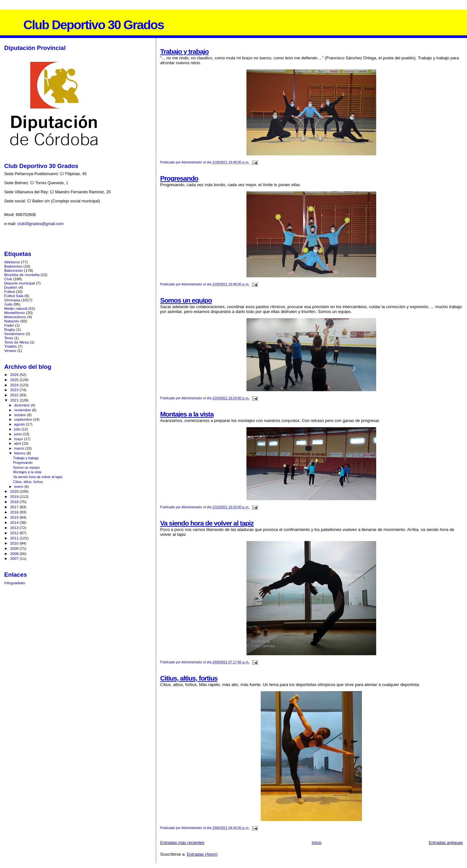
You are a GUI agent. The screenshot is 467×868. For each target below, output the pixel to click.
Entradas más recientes (182, 843)
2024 (15, 385)
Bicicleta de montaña (22, 275)
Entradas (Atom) (202, 854)
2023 (15, 390)
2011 (15, 538)
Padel (9, 325)
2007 (15, 558)
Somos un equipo (186, 300)
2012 (15, 533)
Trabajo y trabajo (184, 51)
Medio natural (16, 308)
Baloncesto (14, 270)
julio (18, 429)
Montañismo (15, 313)
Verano (10, 350)
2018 (15, 502)
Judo (8, 304)
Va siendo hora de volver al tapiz (207, 523)
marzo (20, 448)
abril (18, 443)
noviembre (23, 410)
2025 (15, 380)
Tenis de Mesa (17, 342)
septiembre (24, 419)
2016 (15, 512)
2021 (15, 400)
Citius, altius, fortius (189, 678)
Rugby (10, 329)
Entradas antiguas (446, 843)
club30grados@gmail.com (40, 224)
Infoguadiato (15, 583)
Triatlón (11, 346)
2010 (15, 543)
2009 (15, 548)
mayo (19, 439)
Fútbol (10, 291)
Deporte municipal (19, 283)
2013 (15, 528)
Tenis (9, 338)
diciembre (23, 405)
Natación (12, 321)
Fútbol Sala (14, 296)
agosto (20, 424)
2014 (15, 522)
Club (8, 279)
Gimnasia (12, 300)
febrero (20, 453)
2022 (15, 395)
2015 (15, 517)
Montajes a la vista (187, 414)
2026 (15, 374)
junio (19, 434)
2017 (15, 507)
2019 (15, 496)
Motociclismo (15, 317)
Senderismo (14, 334)
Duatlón (11, 287)
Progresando (179, 178)
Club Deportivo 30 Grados (94, 25)
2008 (15, 554)
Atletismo (12, 262)
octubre (21, 415)
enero (19, 487)
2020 (15, 491)
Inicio (317, 843)
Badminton (13, 266)
